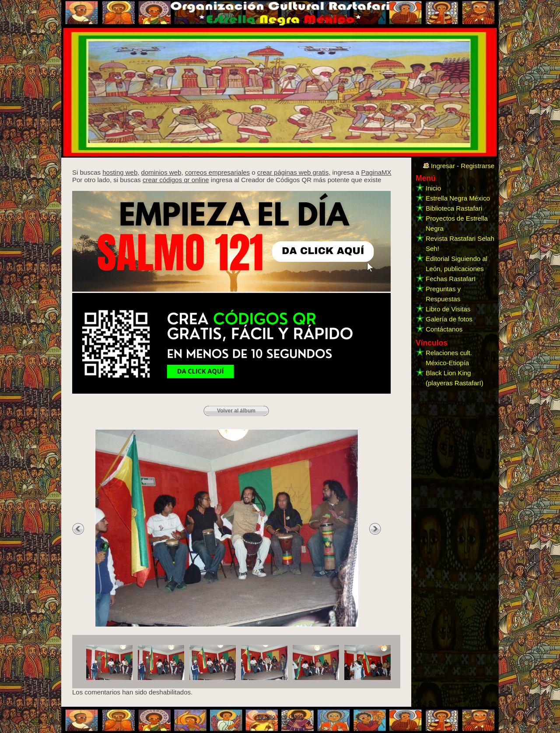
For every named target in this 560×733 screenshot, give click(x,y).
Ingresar (443, 166)
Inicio (433, 188)
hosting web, (121, 172)
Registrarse (478, 166)
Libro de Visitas (448, 309)
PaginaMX (376, 172)
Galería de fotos (449, 319)
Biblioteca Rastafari (454, 208)
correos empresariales (217, 172)
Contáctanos (444, 329)
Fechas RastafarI (451, 279)
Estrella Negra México (458, 198)
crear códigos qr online (176, 180)
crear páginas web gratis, (294, 172)
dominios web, (162, 172)
